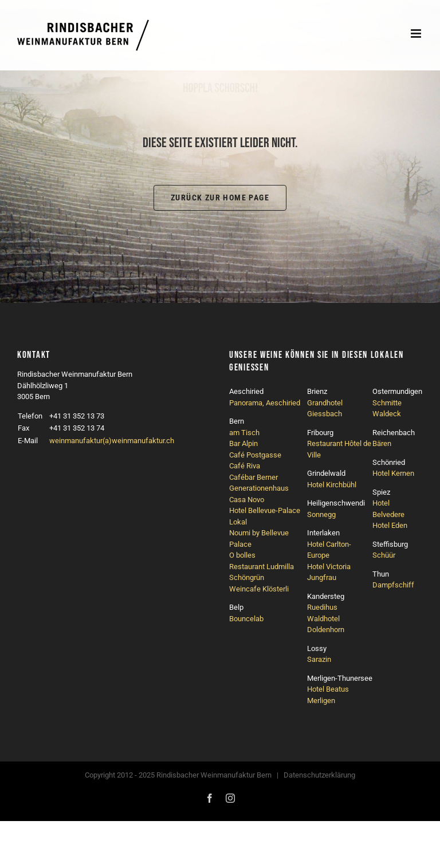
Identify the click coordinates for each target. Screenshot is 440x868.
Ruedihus (322, 607)
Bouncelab (246, 619)
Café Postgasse (255, 455)
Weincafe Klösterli (259, 589)
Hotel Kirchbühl (332, 485)
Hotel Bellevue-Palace (265, 510)
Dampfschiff (393, 585)
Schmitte (387, 403)
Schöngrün (247, 577)
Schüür (384, 555)
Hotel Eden (390, 525)
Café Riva (245, 466)
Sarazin (319, 659)
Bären (382, 443)
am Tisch (244, 433)
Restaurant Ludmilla (262, 567)
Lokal (238, 522)
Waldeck (387, 414)
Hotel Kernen (393, 473)
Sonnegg (321, 514)
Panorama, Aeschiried (265, 403)
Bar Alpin (243, 443)
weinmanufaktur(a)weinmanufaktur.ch (112, 441)
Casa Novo (247, 500)
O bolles (242, 555)
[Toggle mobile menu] (417, 33)
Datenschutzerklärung (319, 775)
